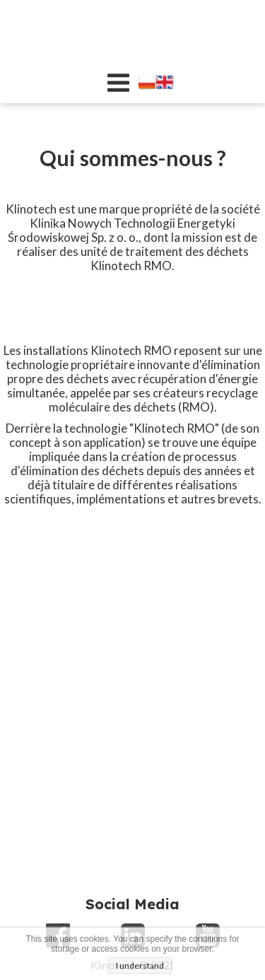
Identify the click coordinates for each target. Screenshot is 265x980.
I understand (140, 966)
